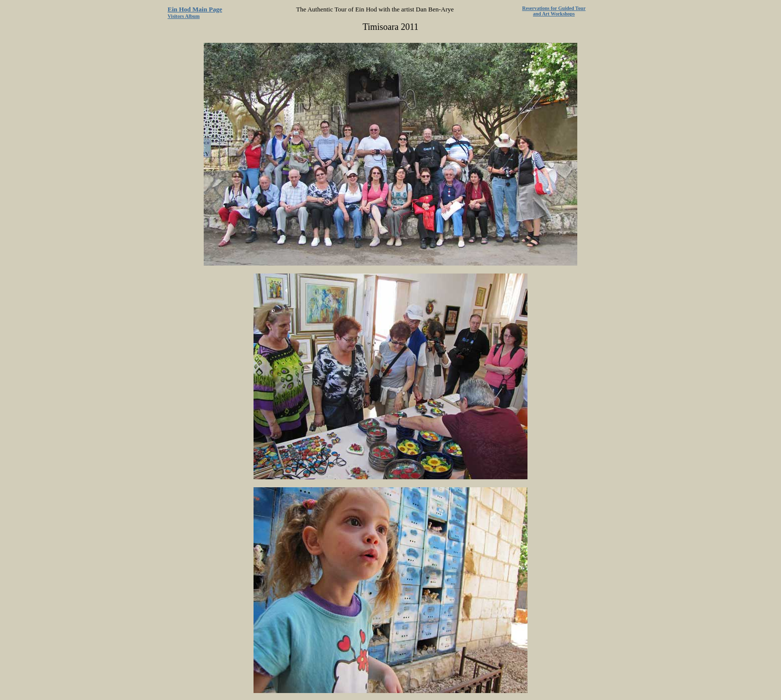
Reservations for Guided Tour (554, 8)
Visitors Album (184, 16)
